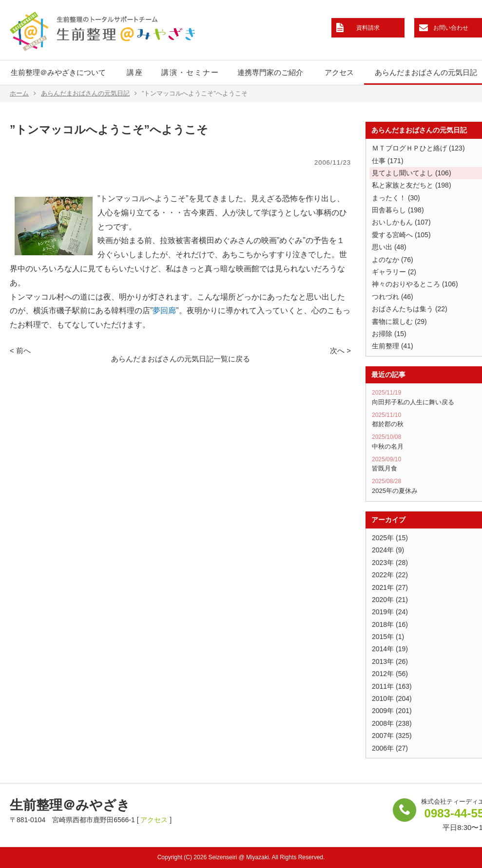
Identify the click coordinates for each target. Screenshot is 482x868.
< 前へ (20, 350)
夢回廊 (164, 311)
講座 (135, 72)
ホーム (23, 94)
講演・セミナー (190, 72)
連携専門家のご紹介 (270, 72)
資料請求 (368, 28)
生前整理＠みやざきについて (58, 72)
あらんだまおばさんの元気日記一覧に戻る (181, 359)
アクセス (339, 72)
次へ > (340, 350)
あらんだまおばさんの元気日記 (89, 94)
